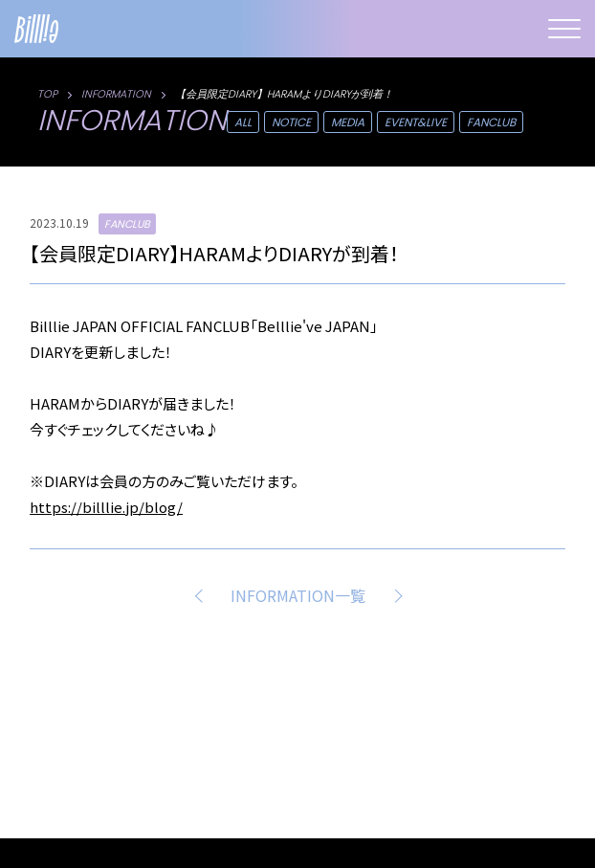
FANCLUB (491, 122)
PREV (202, 595)
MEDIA (348, 122)
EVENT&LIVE (416, 122)
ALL (243, 122)
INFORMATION (116, 94)
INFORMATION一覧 (298, 595)
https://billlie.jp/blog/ (106, 507)
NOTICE (291, 122)
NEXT (394, 595)
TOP (47, 94)
